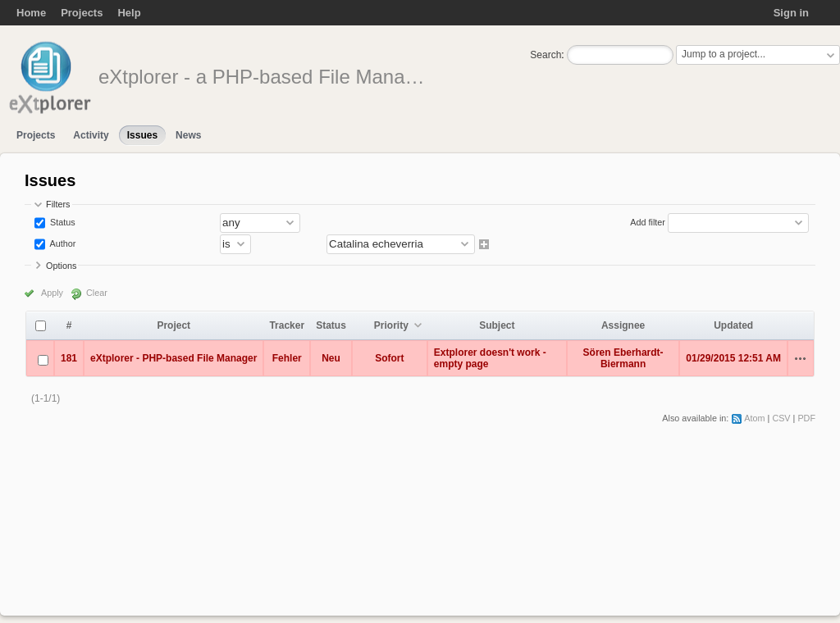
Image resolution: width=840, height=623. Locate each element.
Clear (97, 293)
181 (69, 358)
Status (62, 222)
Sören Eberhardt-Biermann (623, 358)
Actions (801, 358)
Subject (497, 325)
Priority (391, 325)
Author (62, 243)
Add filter (648, 222)
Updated (733, 325)
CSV (781, 418)
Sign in (791, 13)
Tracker (287, 325)
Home (31, 13)
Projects (82, 13)
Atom (754, 418)
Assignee (623, 325)
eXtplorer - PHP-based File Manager (173, 358)
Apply (52, 293)
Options (61, 266)
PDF (806, 418)
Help (129, 13)
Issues (142, 135)
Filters (58, 204)
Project (173, 325)
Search (546, 55)
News (188, 135)
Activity (91, 135)
